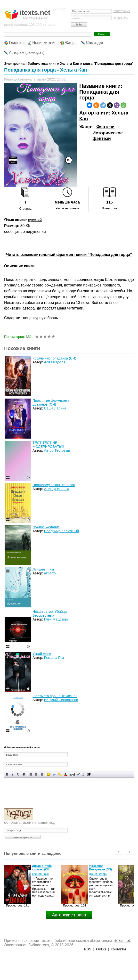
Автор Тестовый (57, 450)
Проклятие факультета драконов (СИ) (51, 402)
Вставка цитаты (78, 774)
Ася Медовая (55, 362)
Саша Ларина (55, 408)
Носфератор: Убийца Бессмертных (50, 613)
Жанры (71, 43)
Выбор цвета (65, 774)
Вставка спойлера (89, 774)
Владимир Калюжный (61, 531)
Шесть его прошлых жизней (55, 696)
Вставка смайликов (49, 774)
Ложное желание (46, 527)
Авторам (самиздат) (27, 53)
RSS (88, 949)
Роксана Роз (54, 658)
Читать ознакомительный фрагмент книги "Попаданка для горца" (69, 255)
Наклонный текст (13, 774)
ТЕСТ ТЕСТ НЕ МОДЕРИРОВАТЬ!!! (48, 445)
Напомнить (120, 18)
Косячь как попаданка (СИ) (54, 358)
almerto (50, 573)
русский (35, 220)
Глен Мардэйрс (56, 619)
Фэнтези (105, 127)
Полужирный (7, 774)
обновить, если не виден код (30, 822)
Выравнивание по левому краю (31, 774)
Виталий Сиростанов (61, 700)
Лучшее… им (43, 569)
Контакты (118, 949)
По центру (36, 774)
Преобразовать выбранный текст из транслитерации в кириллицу (83, 774)
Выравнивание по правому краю (42, 774)
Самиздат (95, 43)
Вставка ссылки (54, 774)
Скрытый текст (72, 774)
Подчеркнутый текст (18, 774)
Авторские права (69, 915)
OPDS (101, 949)
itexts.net (122, 941)
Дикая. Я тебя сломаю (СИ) (42, 868)
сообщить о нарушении (25, 232)
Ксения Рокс (40, 874)
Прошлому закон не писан (54, 485)
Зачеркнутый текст (24, 774)
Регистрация (121, 11)
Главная (16, 43)
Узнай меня (42, 654)
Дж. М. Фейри (98, 874)
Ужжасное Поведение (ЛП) (100, 868)
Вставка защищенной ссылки (60, 774)
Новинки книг (44, 43)
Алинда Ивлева (57, 489)
